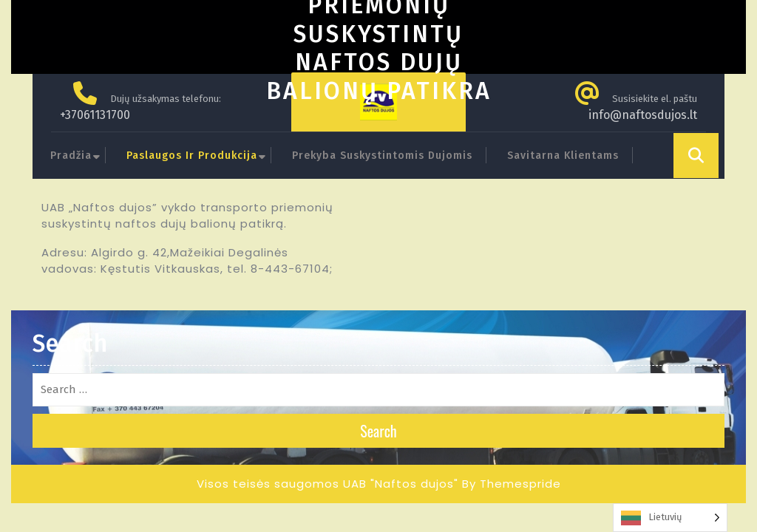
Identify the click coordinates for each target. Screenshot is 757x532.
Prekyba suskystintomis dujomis (382, 156)
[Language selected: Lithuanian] (670, 518)
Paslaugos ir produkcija (192, 156)
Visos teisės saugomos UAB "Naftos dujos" (327, 484)
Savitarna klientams (563, 156)
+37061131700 (95, 115)
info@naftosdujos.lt (643, 115)
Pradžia (71, 156)
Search (378, 431)
